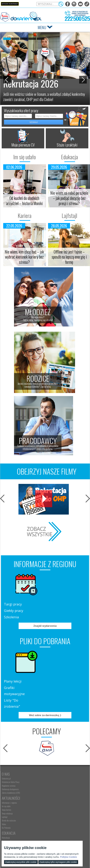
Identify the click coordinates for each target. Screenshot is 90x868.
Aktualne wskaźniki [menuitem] (51, 785)
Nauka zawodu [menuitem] (7, 767)
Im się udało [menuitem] (49, 732)
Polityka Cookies (69, 857)
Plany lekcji (54, 631)
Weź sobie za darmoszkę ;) (45, 666)
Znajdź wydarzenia (45, 602)
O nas (6, 724)
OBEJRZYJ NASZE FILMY (47, 471)
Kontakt (8, 830)
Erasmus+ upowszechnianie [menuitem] (12, 775)
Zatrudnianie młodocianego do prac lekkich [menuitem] (60, 814)
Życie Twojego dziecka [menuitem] (10, 810)
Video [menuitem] (47, 750)
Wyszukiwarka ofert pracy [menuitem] (54, 764)
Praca (49, 759)
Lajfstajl (67, 216)
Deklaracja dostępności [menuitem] (10, 740)
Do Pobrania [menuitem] (49, 754)
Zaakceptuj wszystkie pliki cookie (21, 862)
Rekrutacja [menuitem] (6, 764)
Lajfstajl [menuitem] (47, 743)
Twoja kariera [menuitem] (49, 736)
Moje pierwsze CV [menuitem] (51, 775)
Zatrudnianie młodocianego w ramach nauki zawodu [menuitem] (63, 807)
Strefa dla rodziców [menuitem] (51, 747)
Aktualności (54, 724)
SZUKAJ (34, 122)
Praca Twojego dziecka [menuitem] (10, 807)
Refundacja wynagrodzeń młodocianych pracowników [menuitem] (64, 810)
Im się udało (23, 157)
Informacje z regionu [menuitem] (52, 729)
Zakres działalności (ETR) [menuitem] (11, 743)
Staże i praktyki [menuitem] (50, 821)
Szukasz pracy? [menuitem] (50, 767)
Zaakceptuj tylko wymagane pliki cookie (58, 862)
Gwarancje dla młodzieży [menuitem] (53, 778)
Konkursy (52, 830)
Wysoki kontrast (10, 4)
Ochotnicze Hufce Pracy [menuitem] (11, 732)
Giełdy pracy (55, 585)
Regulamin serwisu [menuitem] (9, 736)
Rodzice (8, 798)
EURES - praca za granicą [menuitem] (53, 782)
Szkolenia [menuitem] (5, 771)
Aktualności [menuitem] (49, 803)
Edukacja (67, 157)
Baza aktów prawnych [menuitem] (52, 824)
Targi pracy (54, 578)
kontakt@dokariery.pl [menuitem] (10, 838)
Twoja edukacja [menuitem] (50, 740)
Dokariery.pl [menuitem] (6, 729)
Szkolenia (52, 591)
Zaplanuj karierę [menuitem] (50, 771)
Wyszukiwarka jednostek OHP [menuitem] (13, 834)
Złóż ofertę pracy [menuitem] (51, 817)
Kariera (23, 216)
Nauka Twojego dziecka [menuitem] (10, 803)
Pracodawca (54, 798)
